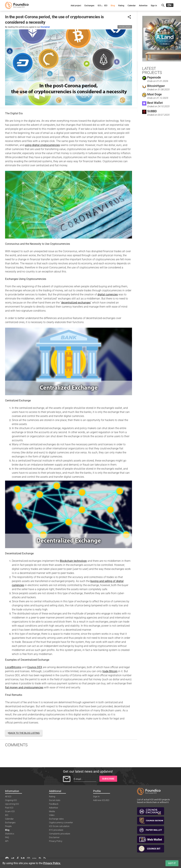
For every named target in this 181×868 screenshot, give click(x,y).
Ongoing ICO (11, 800)
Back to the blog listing (24, 733)
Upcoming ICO (12, 804)
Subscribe (108, 779)
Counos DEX (35, 667)
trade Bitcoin (110, 671)
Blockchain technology (73, 561)
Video (52, 815)
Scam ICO (10, 811)
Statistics (10, 834)
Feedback (54, 804)
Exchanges (89, 6)
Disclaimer (45, 27)
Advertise (143, 6)
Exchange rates (56, 819)
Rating (121, 6)
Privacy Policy (56, 841)
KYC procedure (56, 830)
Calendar (132, 6)
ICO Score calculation (59, 826)
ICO (99, 6)
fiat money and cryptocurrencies (24, 687)
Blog (113, 6)
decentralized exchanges (76, 303)
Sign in (154, 6)
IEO (106, 6)
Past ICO (9, 808)
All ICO (8, 797)
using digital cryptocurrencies (42, 145)
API (7, 841)
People (8, 826)
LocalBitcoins (13, 667)
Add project (76, 6)
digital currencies (108, 294)
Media (52, 811)
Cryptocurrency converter (61, 823)
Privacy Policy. (52, 863)
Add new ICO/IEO (101, 800)
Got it (172, 863)
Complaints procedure (60, 834)
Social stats (55, 800)
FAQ (7, 837)
